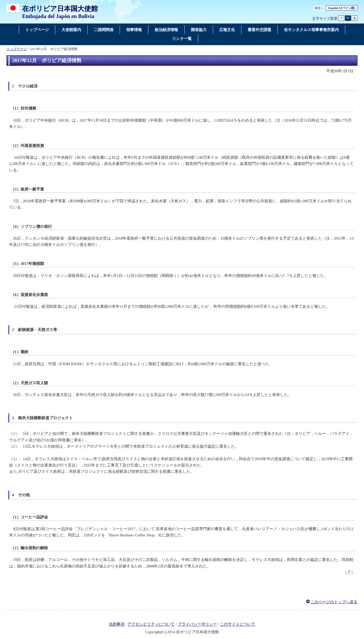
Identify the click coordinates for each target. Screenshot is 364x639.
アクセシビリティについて (151, 624)
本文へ (319, 8)
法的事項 (117, 624)
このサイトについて (238, 624)
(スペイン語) (342, 8)
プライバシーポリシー (197, 624)
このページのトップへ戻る (334, 602)
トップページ (17, 49)
